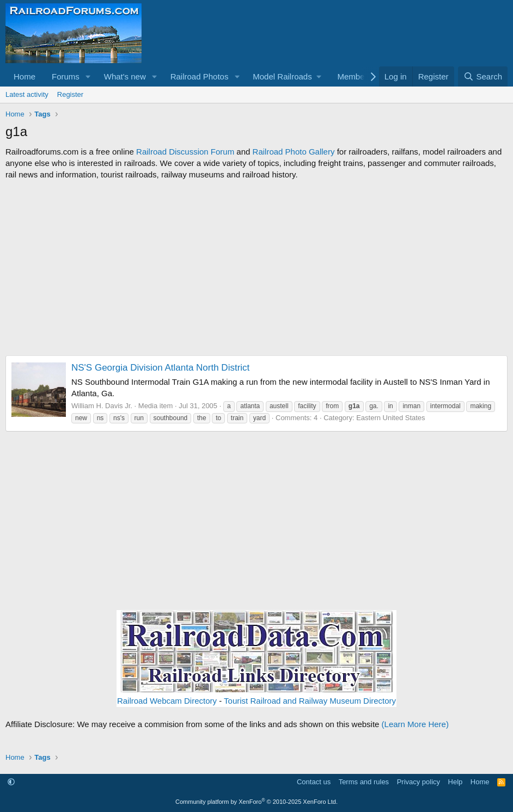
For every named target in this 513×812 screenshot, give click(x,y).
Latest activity (27, 94)
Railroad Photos (200, 76)
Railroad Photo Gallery (294, 152)
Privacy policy (419, 782)
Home (25, 76)
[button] (88, 76)
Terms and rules (364, 782)
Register (70, 94)
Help (456, 782)
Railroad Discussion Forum (185, 152)
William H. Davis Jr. (102, 406)
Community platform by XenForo (256, 802)
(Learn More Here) (415, 724)
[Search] (483, 76)
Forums (66, 76)
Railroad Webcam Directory (167, 701)
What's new (125, 76)
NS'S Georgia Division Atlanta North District (160, 368)
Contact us (314, 782)
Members (354, 76)
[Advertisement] (256, 268)
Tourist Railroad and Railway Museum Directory (310, 701)
